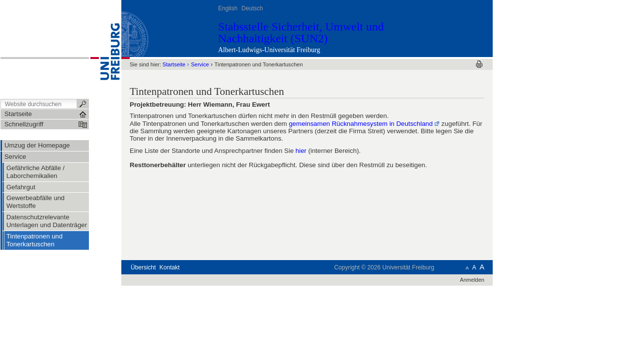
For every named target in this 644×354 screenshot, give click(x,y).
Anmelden (472, 280)
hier (301, 151)
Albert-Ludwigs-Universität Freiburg (269, 50)
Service (200, 64)
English (228, 8)
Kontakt (170, 267)
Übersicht (143, 267)
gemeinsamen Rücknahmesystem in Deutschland (361, 124)
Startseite (174, 64)
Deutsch (252, 8)
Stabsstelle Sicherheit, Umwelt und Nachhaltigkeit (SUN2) (301, 32)
